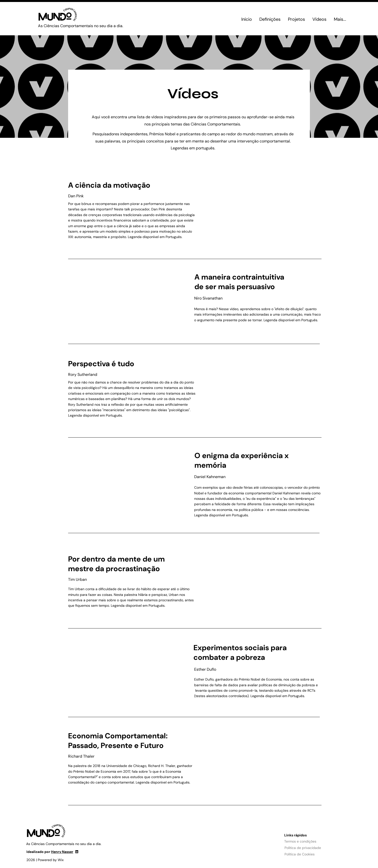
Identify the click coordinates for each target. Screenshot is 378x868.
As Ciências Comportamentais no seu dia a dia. (81, 26)
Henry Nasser (62, 852)
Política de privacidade (303, 848)
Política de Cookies (300, 854)
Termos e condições (300, 841)
